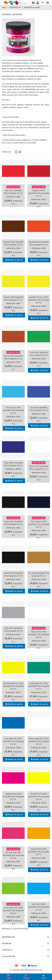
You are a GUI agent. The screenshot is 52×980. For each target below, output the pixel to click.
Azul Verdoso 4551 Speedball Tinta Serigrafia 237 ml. (13, 410)
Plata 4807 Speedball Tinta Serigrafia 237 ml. (13, 630)
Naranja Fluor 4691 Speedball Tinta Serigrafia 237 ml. (39, 852)
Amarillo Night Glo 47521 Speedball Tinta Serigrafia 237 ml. (13, 686)
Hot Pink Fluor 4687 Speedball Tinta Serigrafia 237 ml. (13, 855)
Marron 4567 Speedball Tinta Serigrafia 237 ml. (13, 357)
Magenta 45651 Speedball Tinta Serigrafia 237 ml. (39, 193)
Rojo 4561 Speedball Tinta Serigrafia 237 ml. (13, 192)
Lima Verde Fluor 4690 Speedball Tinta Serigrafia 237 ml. (13, 910)
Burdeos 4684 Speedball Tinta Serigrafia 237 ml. (13, 243)
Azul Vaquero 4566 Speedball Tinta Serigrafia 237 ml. (39, 524)
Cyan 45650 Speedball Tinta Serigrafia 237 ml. (13, 464)
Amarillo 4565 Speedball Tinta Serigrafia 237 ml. (13, 299)
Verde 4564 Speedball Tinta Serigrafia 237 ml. (39, 354)
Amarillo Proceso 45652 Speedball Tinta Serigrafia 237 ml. (39, 300)
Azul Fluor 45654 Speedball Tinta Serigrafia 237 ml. (39, 907)
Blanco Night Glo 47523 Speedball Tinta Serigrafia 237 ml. (39, 741)
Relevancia (8, 152)
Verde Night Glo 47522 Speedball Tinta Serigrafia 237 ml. (39, 686)
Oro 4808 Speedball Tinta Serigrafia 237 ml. (39, 575)
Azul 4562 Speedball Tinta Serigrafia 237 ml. (39, 409)
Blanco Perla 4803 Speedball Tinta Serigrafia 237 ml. (39, 634)
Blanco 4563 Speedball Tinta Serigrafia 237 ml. (39, 468)
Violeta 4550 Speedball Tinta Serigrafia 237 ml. (13, 575)
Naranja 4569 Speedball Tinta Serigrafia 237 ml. (39, 243)
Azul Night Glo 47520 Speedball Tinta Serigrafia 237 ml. (13, 741)
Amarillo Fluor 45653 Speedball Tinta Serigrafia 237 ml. (39, 797)
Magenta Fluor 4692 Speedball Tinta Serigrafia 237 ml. (13, 797)
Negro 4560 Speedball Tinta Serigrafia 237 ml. (13, 523)
